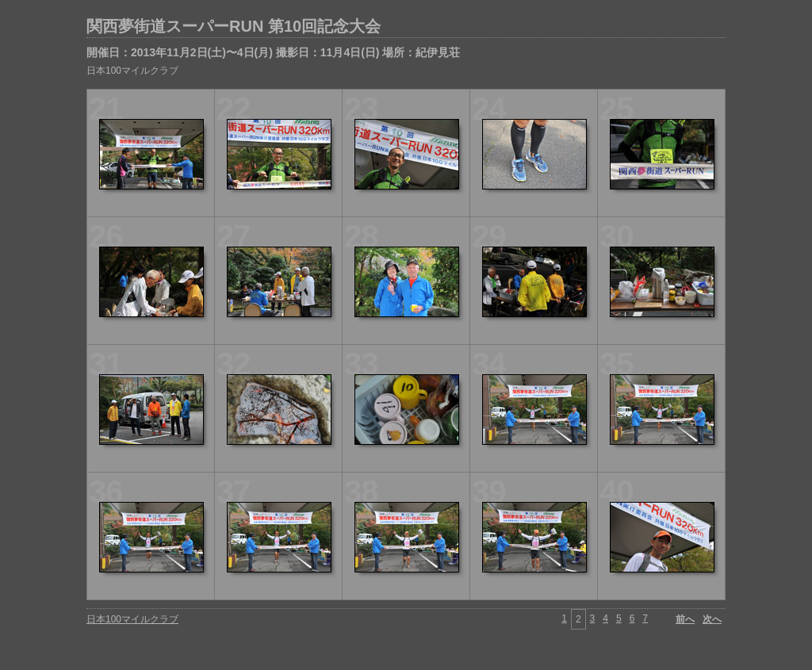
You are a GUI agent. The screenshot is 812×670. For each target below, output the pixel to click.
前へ (685, 619)
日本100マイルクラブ (132, 71)
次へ (712, 619)
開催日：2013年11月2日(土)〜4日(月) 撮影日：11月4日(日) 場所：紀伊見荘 (273, 52)
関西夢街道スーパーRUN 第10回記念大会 (234, 26)
